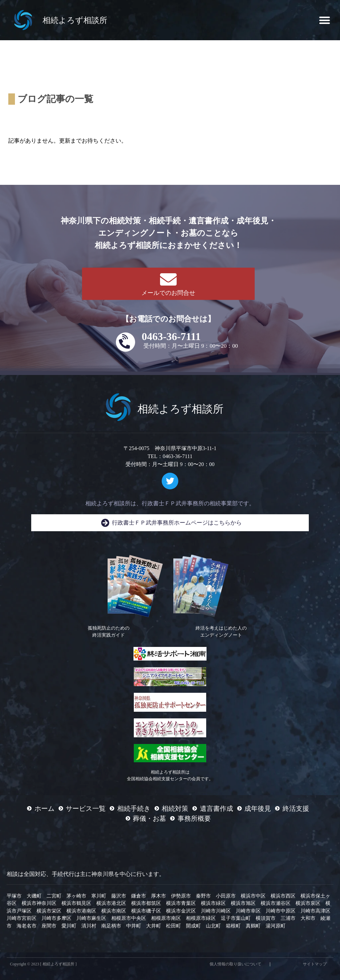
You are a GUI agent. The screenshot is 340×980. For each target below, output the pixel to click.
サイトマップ (315, 964)
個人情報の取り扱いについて (235, 964)
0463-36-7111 (171, 336)
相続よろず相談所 (75, 20)
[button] (325, 20)
